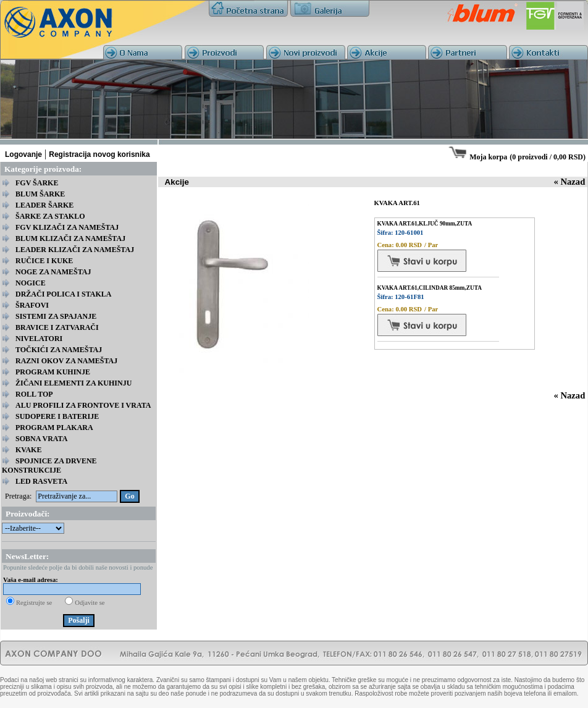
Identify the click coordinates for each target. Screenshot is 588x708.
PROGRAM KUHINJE (53, 372)
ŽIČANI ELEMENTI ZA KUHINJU (73, 383)
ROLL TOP (34, 394)
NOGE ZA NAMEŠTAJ (53, 272)
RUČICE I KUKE (44, 261)
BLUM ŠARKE (40, 194)
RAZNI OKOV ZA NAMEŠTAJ (66, 361)
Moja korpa (488, 157)
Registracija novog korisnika (99, 154)
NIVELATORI (39, 339)
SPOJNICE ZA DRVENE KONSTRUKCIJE (49, 466)
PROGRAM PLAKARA (54, 428)
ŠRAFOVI (32, 305)
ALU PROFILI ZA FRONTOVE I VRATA (83, 405)
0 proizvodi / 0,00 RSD (548, 157)
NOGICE (31, 283)
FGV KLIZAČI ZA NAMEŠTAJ (67, 227)
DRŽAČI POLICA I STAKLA (63, 294)
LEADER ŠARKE (44, 205)
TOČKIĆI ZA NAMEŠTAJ (59, 350)
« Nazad (569, 182)
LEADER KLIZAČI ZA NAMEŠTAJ (75, 250)
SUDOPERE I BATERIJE (57, 416)
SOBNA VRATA (41, 439)
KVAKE (28, 450)
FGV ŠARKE (37, 183)
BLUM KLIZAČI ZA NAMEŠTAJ (70, 238)
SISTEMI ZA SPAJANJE (56, 316)
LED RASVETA (41, 481)
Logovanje (23, 154)
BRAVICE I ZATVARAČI (57, 327)
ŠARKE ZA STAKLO (50, 216)
